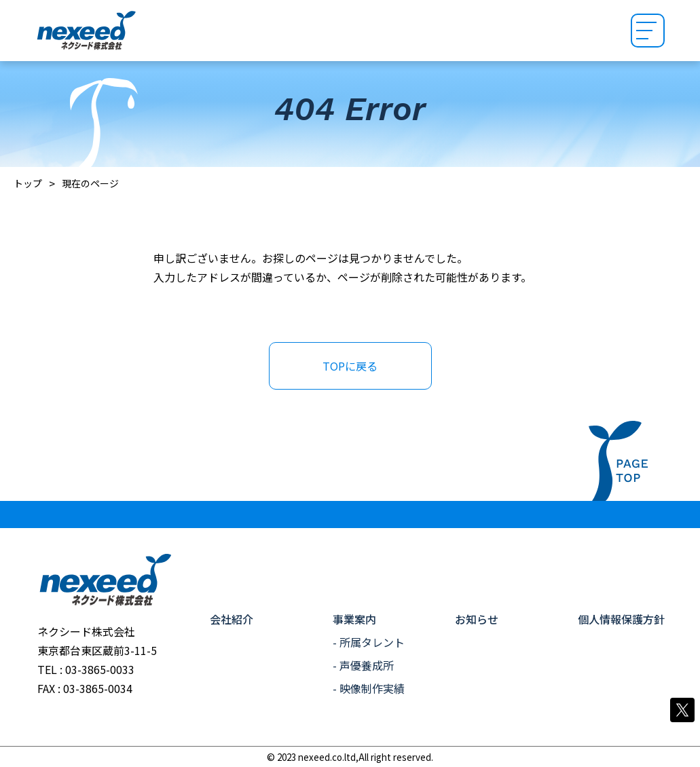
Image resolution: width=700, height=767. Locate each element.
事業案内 (354, 619)
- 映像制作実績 (369, 688)
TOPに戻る (350, 366)
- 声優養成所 (363, 665)
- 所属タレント (369, 642)
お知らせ (477, 619)
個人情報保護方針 (621, 619)
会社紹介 (232, 619)
